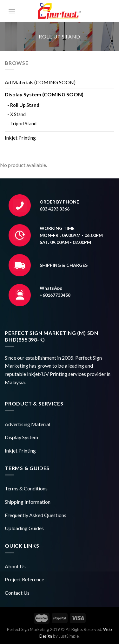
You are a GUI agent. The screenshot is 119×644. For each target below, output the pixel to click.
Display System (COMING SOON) (44, 94)
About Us (15, 566)
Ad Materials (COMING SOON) (40, 82)
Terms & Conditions (26, 488)
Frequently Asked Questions (36, 515)
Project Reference (24, 579)
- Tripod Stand (22, 124)
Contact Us (17, 593)
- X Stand (17, 114)
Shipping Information (28, 502)
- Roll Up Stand (23, 105)
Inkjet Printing (20, 138)
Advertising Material (27, 424)
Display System (21, 437)
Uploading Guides (24, 528)
